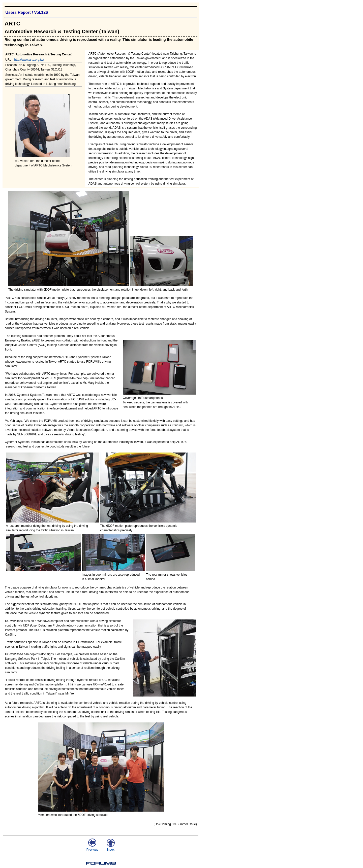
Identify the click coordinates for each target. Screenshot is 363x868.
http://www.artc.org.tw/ (29, 60)
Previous (92, 848)
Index (111, 848)
